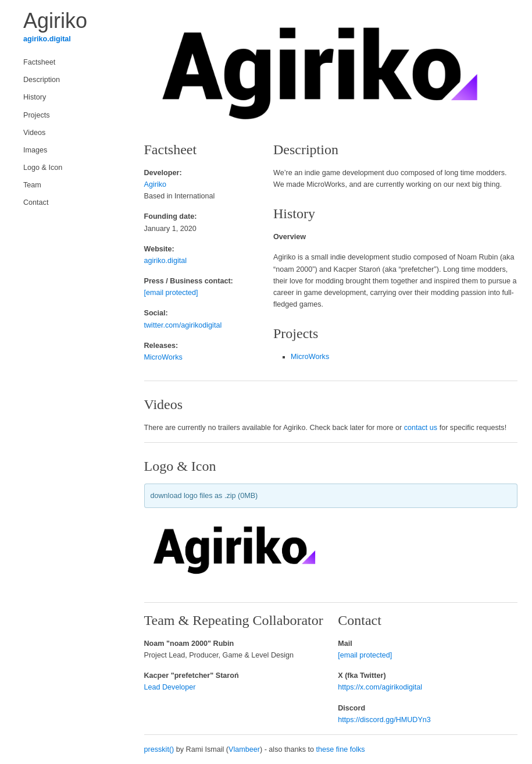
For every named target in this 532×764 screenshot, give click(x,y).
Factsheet (39, 62)
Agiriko (156, 184)
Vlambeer (244, 749)
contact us (421, 428)
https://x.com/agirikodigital (380, 687)
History (35, 97)
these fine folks (341, 749)
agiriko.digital (47, 39)
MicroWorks (163, 357)
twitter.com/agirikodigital (183, 325)
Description (42, 80)
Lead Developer (170, 687)
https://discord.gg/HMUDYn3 (384, 720)
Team (32, 185)
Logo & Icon (43, 168)
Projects (37, 115)
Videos (34, 133)
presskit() (159, 749)
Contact (36, 202)
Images (35, 150)
